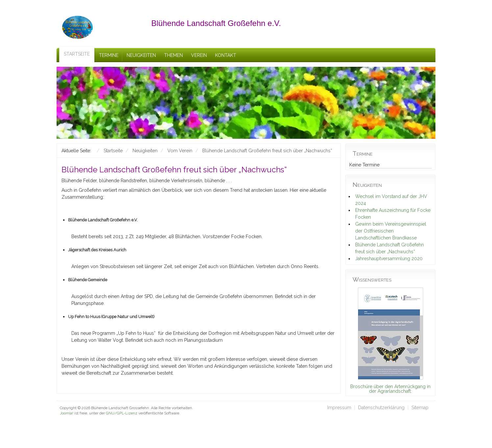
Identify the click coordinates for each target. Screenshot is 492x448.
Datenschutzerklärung (381, 408)
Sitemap (420, 408)
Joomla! (67, 413)
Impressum (339, 408)
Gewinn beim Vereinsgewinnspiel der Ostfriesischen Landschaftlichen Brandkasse (391, 231)
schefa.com (88, 418)
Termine (109, 55)
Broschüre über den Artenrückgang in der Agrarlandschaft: (390, 389)
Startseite (77, 54)
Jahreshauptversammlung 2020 (389, 259)
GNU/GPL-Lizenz (122, 413)
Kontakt (226, 55)
